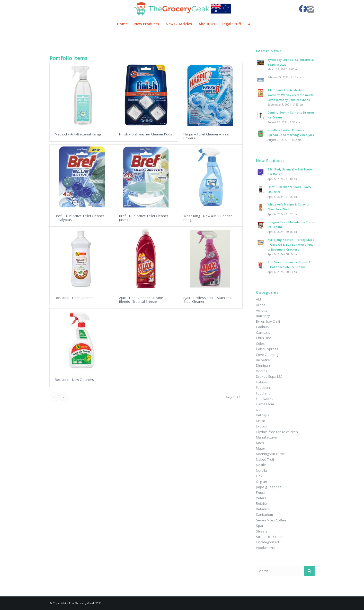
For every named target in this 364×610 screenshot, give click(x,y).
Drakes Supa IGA (269, 376)
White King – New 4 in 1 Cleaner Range (208, 218)
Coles (260, 343)
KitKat (260, 421)
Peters (261, 498)
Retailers (263, 509)
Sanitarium (264, 514)
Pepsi (260, 492)
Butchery (263, 316)
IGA (259, 410)
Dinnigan (263, 365)
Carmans (263, 332)
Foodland (263, 393)
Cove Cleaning (267, 355)
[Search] (247, 24)
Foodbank (264, 388)
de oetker (264, 360)
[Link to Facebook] (303, 9)
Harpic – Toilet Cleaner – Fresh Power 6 (207, 136)
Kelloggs (263, 415)
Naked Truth (266, 459)
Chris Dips (264, 338)
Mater (261, 448)
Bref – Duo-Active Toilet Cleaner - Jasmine (145, 218)
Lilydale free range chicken (277, 432)
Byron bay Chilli (268, 321)
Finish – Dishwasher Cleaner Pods (146, 134)
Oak (259, 476)
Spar (260, 526)
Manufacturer (267, 437)
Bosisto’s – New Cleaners (74, 380)
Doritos (262, 371)
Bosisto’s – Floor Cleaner (74, 298)
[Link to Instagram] (311, 9)
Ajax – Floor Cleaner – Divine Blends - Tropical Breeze (141, 299)
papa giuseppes (269, 487)
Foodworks (265, 399)
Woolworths (265, 548)
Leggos (261, 426)
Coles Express (267, 349)
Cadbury (263, 327)
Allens (261, 305)
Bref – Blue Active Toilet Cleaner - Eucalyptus (80, 218)
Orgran (261, 482)
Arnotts (262, 310)
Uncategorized (267, 542)
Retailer (262, 503)
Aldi (259, 299)
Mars (260, 443)
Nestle (261, 465)
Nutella (261, 470)
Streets (262, 531)
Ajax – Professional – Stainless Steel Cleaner (207, 299)
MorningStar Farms (271, 454)
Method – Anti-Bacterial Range (78, 134)
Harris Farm (265, 404)
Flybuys (262, 382)
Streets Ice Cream (270, 537)
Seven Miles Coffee (271, 520)
